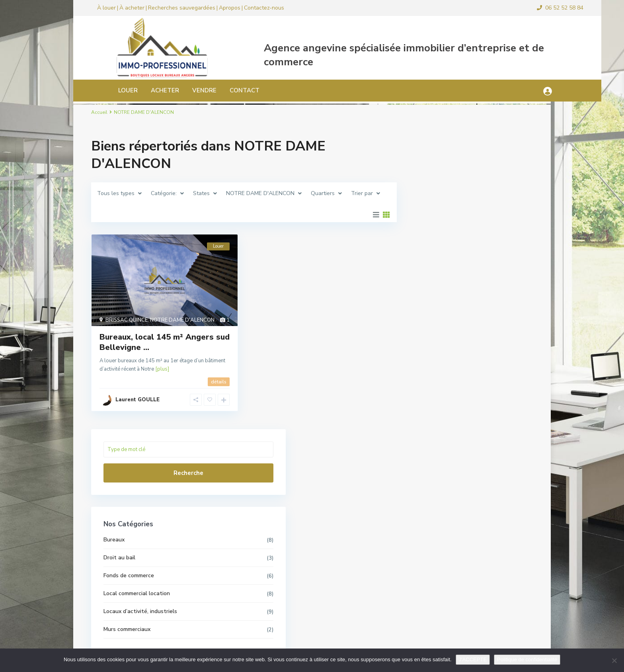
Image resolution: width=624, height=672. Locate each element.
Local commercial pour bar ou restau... (490, 527)
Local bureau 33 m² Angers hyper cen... (493, 566)
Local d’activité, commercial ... (488, 490)
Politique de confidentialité (527, 659)
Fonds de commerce (446, 284)
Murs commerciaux (445, 337)
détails (219, 382)
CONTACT (219, 90)
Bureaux (432, 248)
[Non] (614, 660)
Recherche (471, 181)
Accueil (99, 112)
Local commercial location (454, 302)
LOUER (102, 90)
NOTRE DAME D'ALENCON (182, 320)
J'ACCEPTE (473, 659)
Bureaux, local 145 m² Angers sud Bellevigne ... (165, 342)
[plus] (162, 369)
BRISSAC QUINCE (127, 320)
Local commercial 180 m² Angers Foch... (490, 416)
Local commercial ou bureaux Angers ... (490, 455)
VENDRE (179, 90)
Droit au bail (437, 266)
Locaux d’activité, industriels (458, 319)
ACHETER (139, 90)
